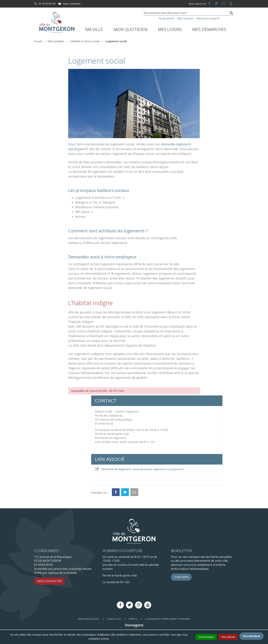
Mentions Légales (89, 619)
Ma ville (94, 29)
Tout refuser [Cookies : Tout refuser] (228, 637)
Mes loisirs (170, 29)
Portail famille (166, 18)
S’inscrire (181, 577)
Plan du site (114, 619)
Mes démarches (209, 29)
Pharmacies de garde (208, 18)
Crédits (133, 619)
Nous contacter (69, 4)
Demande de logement (139, 469)
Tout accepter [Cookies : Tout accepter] (206, 637)
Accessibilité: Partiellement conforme (167, 619)
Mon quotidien (130, 29)
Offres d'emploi (185, 18)
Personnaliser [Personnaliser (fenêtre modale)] (252, 636)
